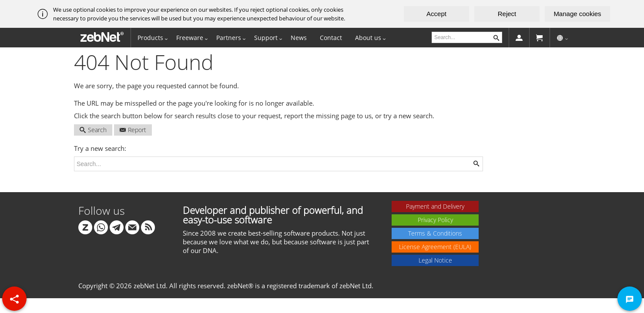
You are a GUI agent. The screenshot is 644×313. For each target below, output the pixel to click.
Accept (436, 14)
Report (133, 130)
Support (266, 38)
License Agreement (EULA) (435, 247)
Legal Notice (435, 260)
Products (150, 38)
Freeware (190, 38)
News (299, 38)
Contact (331, 38)
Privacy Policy (435, 220)
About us (368, 38)
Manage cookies (577, 14)
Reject (507, 14)
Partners (229, 38)
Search (93, 130)
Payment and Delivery (435, 206)
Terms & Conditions (435, 233)
